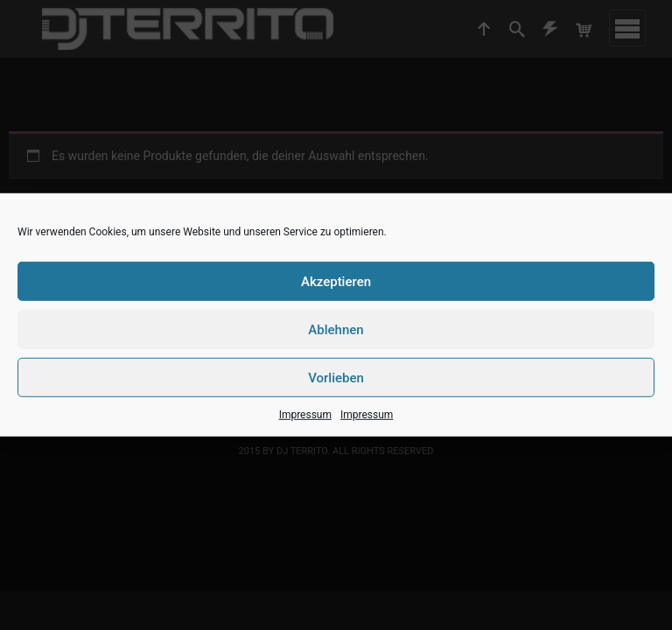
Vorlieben (336, 377)
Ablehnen (336, 329)
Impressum (305, 415)
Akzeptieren (336, 281)
